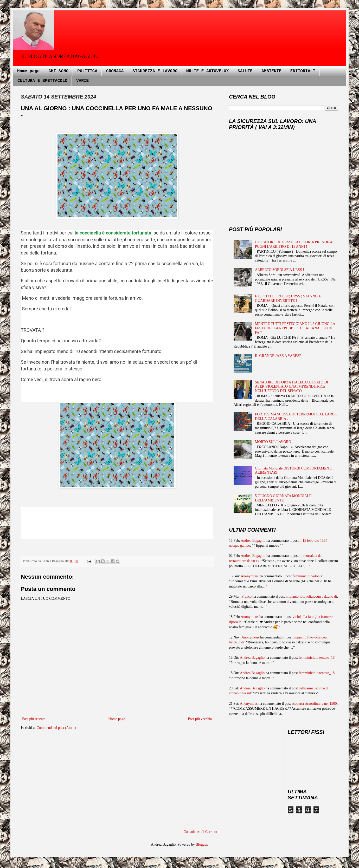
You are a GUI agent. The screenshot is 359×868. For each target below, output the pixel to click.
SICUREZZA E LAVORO (155, 71)
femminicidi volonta (307, 576)
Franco (246, 596)
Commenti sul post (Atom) (56, 728)
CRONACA (115, 71)
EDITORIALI (303, 71)
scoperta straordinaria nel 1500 (314, 704)
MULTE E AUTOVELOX (207, 71)
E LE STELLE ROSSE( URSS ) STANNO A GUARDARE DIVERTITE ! (288, 298)
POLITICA (87, 71)
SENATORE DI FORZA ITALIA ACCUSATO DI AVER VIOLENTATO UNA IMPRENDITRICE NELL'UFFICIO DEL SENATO (291, 387)
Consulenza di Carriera (200, 832)
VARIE (82, 81)
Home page (28, 71)
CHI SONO (58, 71)
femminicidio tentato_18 (317, 658)
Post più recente (34, 719)
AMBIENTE (271, 71)
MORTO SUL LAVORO (273, 442)
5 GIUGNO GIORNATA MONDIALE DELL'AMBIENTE (283, 498)
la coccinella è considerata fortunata (113, 233)
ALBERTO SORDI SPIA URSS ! (280, 270)
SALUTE (245, 71)
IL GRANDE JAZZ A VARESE (278, 356)
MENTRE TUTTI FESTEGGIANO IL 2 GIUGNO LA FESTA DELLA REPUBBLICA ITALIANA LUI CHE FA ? (295, 328)
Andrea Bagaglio (253, 541)
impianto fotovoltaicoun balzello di (311, 596)
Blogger (201, 844)
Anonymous (249, 576)
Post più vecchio (200, 719)
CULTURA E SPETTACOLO (42, 81)
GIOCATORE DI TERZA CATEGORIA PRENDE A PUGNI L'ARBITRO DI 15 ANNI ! (294, 244)
